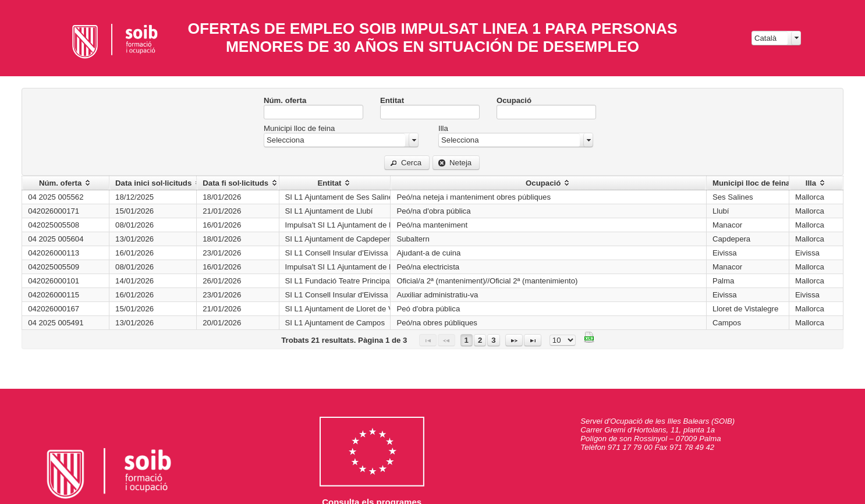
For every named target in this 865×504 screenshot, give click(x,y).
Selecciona (286, 140)
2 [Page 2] (480, 340)
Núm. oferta (285, 100)
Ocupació (514, 100)
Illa (443, 128)
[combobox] (776, 38)
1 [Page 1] (467, 340)
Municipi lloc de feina (299, 128)
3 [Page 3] (493, 340)
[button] (407, 163)
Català (765, 38)
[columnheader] (66, 183)
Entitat (392, 100)
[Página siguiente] (514, 340)
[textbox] (313, 112)
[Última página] (533, 340)
